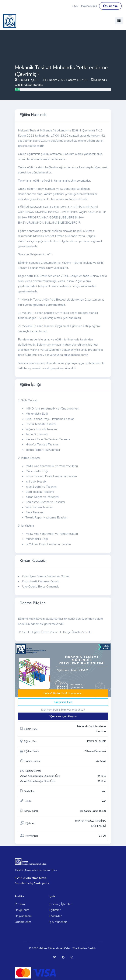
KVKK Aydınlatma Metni (31, 878)
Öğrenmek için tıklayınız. (63, 716)
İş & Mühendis (58, 922)
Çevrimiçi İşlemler (60, 904)
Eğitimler (55, 910)
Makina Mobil (89, 6)
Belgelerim (22, 910)
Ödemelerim (23, 922)
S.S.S (75, 6)
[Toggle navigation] (119, 21)
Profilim (20, 904)
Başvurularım (23, 916)
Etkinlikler (55, 916)
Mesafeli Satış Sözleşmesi (32, 883)
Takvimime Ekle (63, 702)
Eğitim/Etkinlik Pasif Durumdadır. (63, 693)
